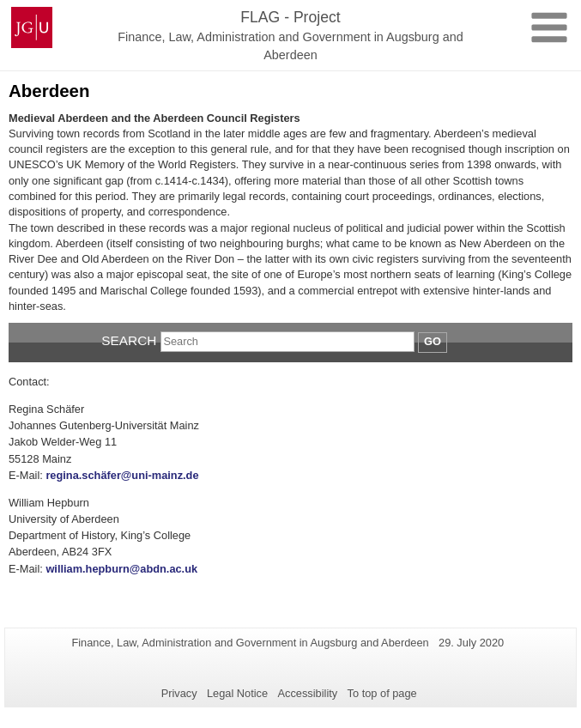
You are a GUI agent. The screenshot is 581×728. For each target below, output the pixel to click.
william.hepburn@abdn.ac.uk (121, 569)
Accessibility (308, 693)
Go (433, 341)
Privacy (179, 693)
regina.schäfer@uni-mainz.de (122, 475)
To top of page (382, 693)
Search (129, 340)
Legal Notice (237, 693)
